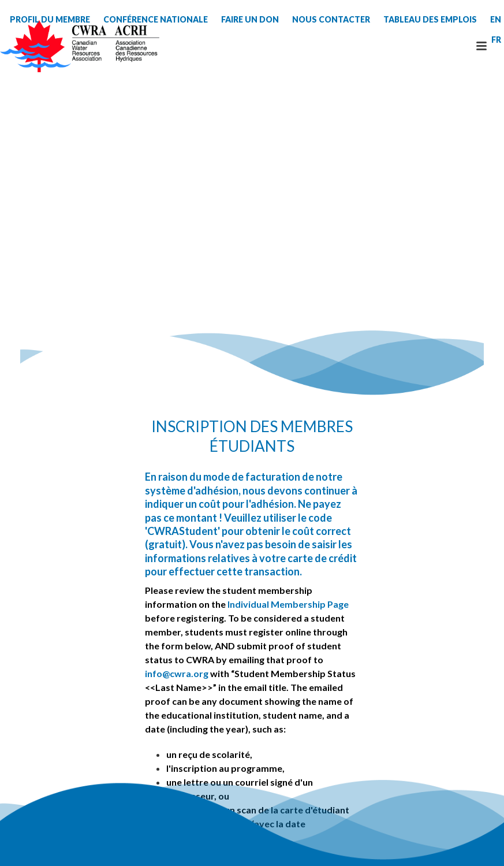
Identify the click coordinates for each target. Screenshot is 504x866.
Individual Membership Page (288, 604)
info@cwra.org (177, 673)
